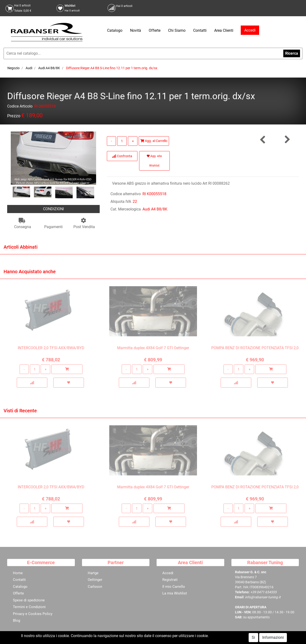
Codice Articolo (20, 107)
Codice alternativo (126, 194)
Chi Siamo (177, 30)
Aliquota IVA (121, 202)
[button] (287, 139)
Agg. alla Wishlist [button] (154, 161)
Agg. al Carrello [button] (154, 141)
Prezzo (14, 117)
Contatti (200, 30)
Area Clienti (224, 30)
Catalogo (115, 30)
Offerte (155, 30)
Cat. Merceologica (126, 209)
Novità (136, 30)
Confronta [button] (122, 156)
